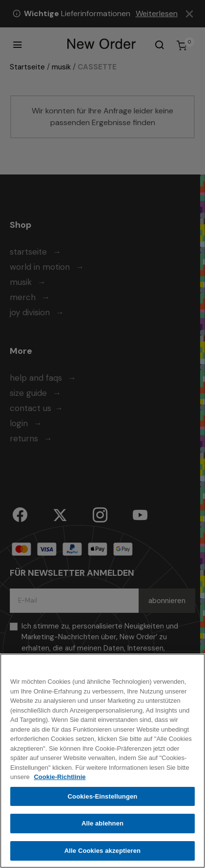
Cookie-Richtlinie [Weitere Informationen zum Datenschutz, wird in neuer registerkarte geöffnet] (60, 780)
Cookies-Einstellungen (103, 799)
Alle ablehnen (102, 826)
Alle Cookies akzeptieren (102, 854)
